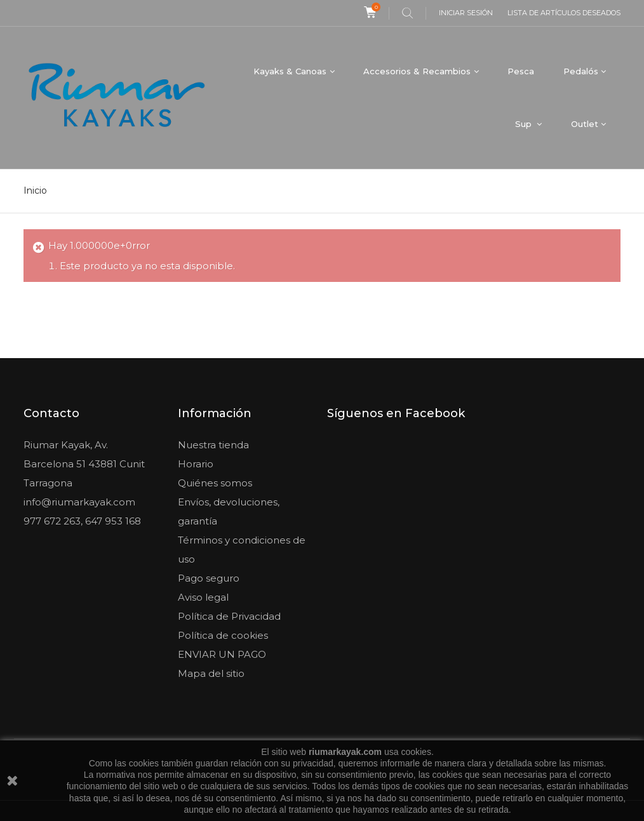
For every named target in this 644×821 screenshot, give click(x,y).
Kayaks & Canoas (290, 71)
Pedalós (581, 71)
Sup (525, 124)
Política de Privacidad (229, 616)
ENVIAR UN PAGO (222, 654)
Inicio (35, 190)
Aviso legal (203, 597)
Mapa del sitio (211, 673)
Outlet (585, 124)
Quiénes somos (215, 483)
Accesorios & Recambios (417, 71)
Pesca (521, 71)
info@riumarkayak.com (79, 502)
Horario (196, 464)
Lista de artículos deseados (564, 13)
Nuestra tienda (213, 445)
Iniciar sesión (466, 13)
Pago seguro (209, 578)
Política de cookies (223, 635)
